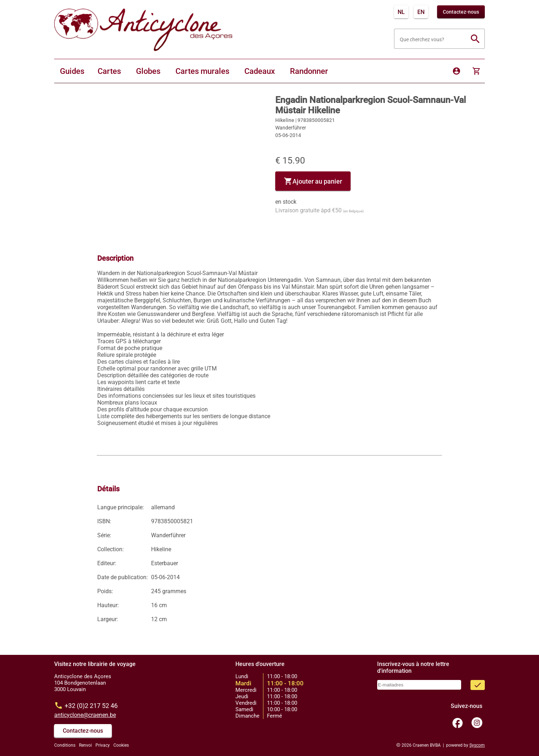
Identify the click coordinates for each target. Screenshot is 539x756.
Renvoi (85, 745)
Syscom (477, 745)
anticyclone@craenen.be (85, 715)
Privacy (103, 745)
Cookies (121, 745)
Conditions (65, 745)
